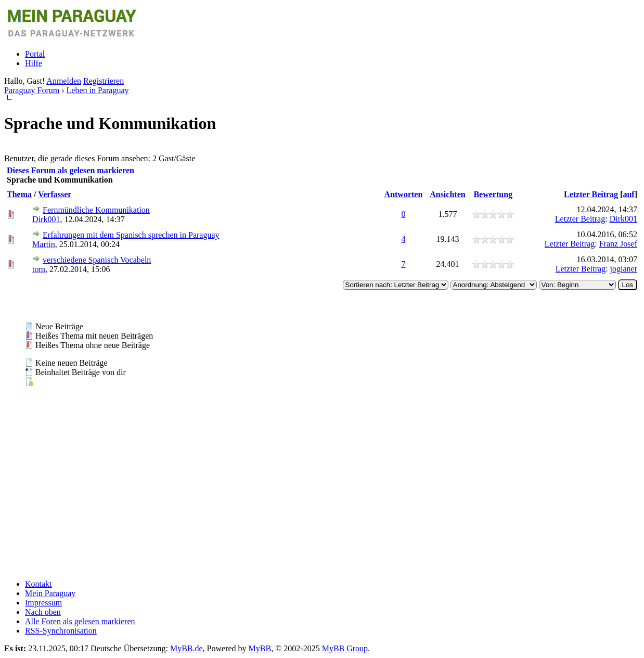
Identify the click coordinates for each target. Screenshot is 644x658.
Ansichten (447, 194)
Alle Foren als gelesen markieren (80, 621)
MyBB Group (345, 648)
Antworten (404, 194)
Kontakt (38, 584)
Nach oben (43, 612)
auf (628, 194)
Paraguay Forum (32, 90)
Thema (19, 194)
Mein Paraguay (50, 593)
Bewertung (493, 194)
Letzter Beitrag (591, 194)
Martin (44, 244)
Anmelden (64, 81)
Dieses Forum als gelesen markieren (70, 170)
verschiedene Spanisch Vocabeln (97, 260)
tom (39, 269)
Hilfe (34, 63)
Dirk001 (46, 219)
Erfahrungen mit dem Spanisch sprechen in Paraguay (131, 235)
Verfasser (55, 194)
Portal (35, 54)
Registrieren (104, 81)
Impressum (43, 603)
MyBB (260, 648)
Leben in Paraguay (98, 90)
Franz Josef (618, 244)
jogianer (624, 269)
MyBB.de (186, 648)
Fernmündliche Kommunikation (96, 210)
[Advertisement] (316, 498)
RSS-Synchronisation (61, 631)
